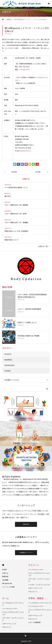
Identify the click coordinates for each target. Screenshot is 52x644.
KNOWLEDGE (9, 365)
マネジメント (33, 592)
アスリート (34, 565)
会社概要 (5, 580)
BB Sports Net (7, 583)
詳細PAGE (26, 524)
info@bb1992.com (25, 151)
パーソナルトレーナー (36, 570)
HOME (3, 565)
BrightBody (8, 360)
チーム (6, 598)
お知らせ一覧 (43, 246)
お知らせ (5, 573)
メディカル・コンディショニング (39, 580)
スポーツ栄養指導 (34, 622)
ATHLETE (8, 354)
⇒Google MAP (24, 70)
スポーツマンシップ (35, 588)
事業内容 (5, 577)
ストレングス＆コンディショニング (39, 574)
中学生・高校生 (36, 598)
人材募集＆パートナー (26, 553)
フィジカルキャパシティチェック (13, 604)
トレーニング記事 (8, 587)
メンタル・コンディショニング (39, 585)
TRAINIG (8, 371)
